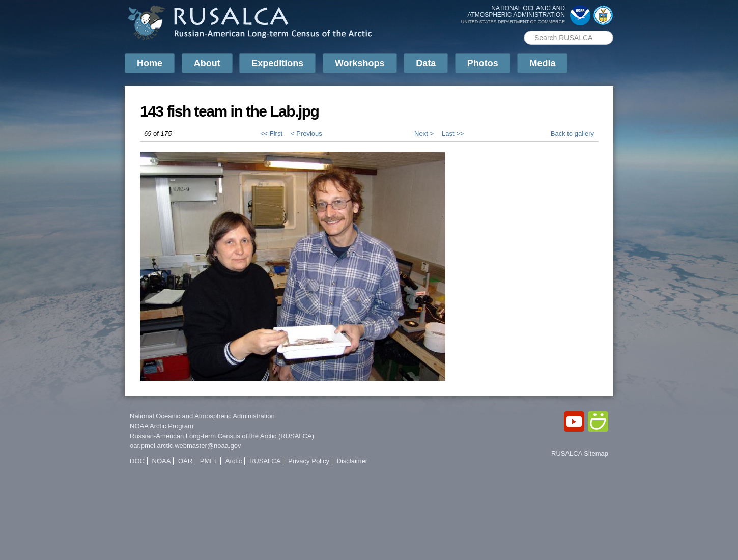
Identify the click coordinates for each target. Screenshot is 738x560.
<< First (271, 134)
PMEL (209, 461)
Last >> (453, 134)
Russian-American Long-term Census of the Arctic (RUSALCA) (222, 436)
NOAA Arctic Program (162, 426)
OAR (185, 461)
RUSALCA (265, 461)
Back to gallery (572, 134)
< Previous (306, 134)
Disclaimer (352, 461)
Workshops (360, 63)
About (207, 63)
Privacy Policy (309, 461)
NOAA (162, 461)
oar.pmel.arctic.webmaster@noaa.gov (185, 446)
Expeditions (277, 63)
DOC (137, 461)
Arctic (234, 461)
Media (542, 63)
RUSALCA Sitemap (580, 453)
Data (426, 63)
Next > (424, 134)
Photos (483, 63)
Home (150, 63)
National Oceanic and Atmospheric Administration (202, 416)
